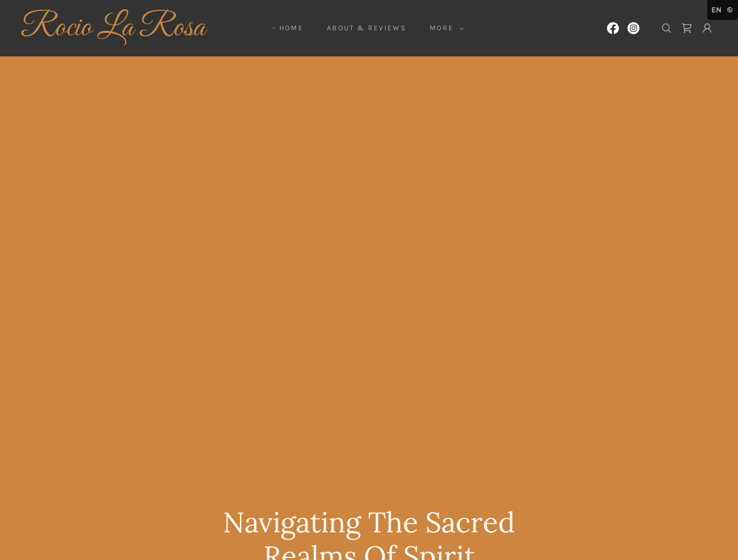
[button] (444, 28)
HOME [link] (291, 28)
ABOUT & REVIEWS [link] (366, 28)
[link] (117, 32)
